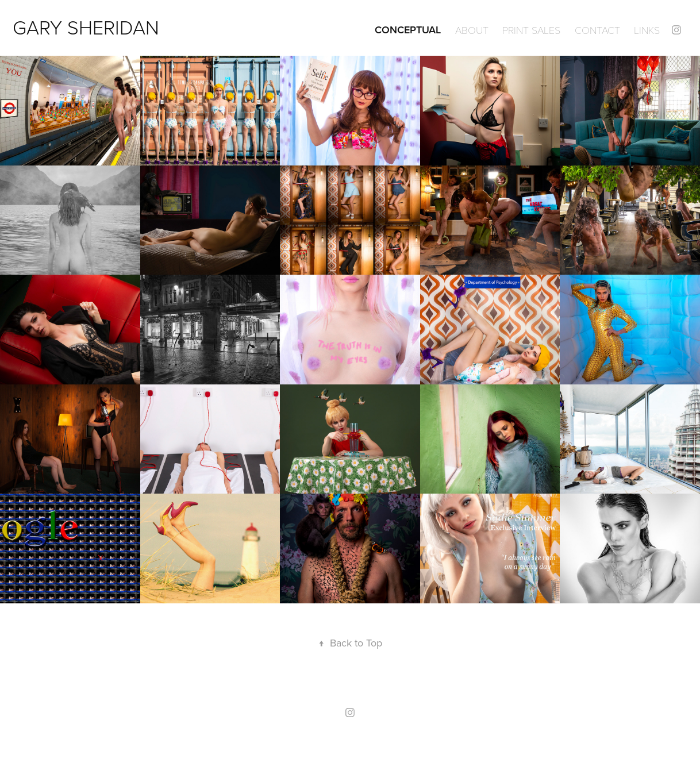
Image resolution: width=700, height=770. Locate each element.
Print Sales (531, 30)
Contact (597, 30)
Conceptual (408, 30)
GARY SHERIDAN (86, 27)
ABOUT (472, 30)
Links (647, 30)
